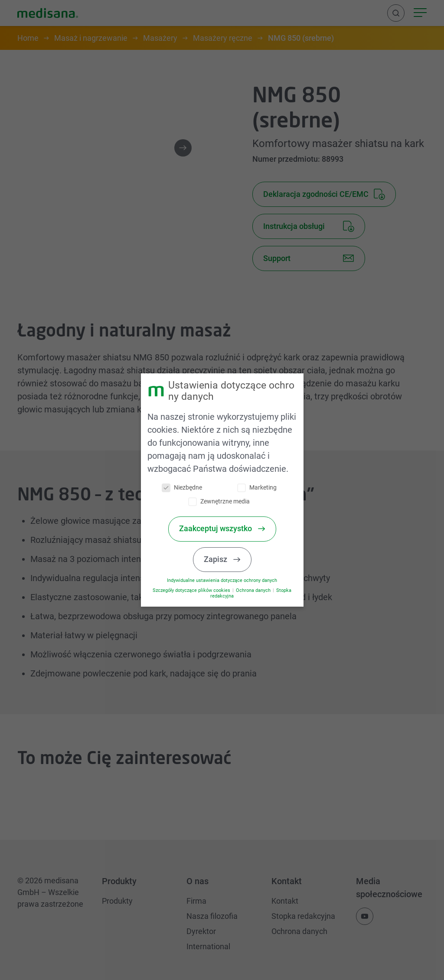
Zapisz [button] (222, 559)
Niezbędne (188, 488)
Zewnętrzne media (225, 501)
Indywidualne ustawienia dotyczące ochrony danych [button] (228, 580)
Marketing (262, 488)
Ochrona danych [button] (259, 590)
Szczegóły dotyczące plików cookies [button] (198, 590)
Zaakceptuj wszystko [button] (222, 529)
